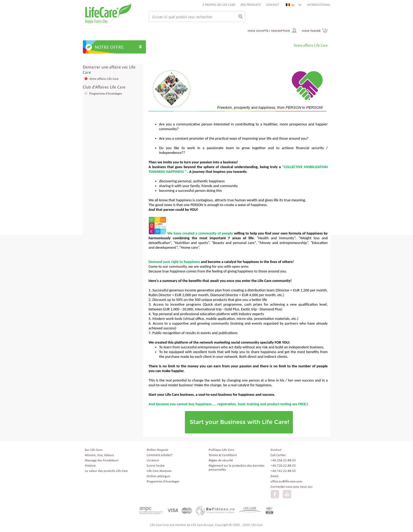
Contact (273, 5)
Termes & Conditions (223, 455)
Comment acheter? (159, 455)
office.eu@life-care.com (286, 481)
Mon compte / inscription (269, 31)
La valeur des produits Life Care (106, 471)
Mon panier (315, 31)
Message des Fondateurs (102, 460)
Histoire (90, 465)
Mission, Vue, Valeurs (99, 455)
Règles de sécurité (221, 460)
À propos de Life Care (219, 5)
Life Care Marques (159, 471)
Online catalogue (158, 476)
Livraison (153, 460)
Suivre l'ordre (156, 465)
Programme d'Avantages (106, 93)
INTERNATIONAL (319, 5)
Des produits (251, 5)
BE (291, 5)
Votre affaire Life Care (104, 79)
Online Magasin (158, 450)
